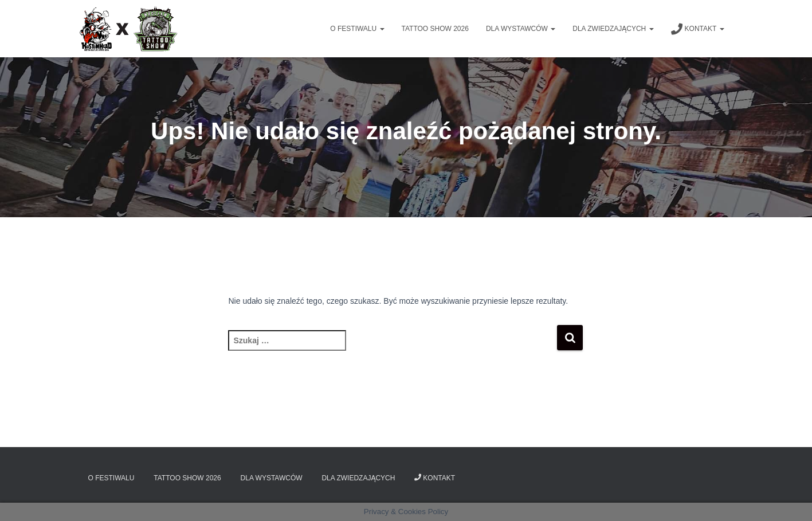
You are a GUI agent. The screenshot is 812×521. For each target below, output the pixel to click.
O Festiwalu (357, 29)
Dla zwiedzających (613, 29)
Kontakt (698, 29)
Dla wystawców (521, 29)
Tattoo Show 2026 (435, 29)
